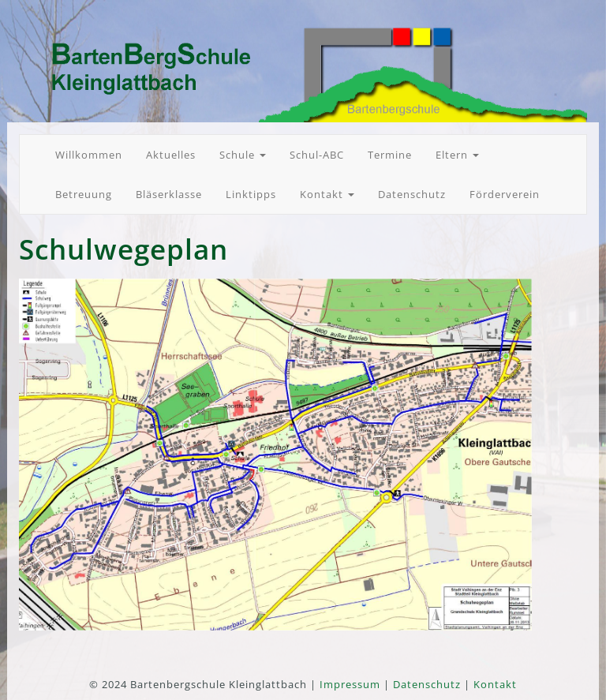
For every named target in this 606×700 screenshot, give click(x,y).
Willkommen (89, 155)
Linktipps (251, 194)
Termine (390, 155)
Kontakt (327, 194)
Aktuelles (171, 155)
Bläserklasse (169, 194)
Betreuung (84, 194)
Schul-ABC (317, 155)
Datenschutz (412, 194)
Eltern (457, 155)
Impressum (350, 684)
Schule (243, 155)
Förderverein (505, 194)
